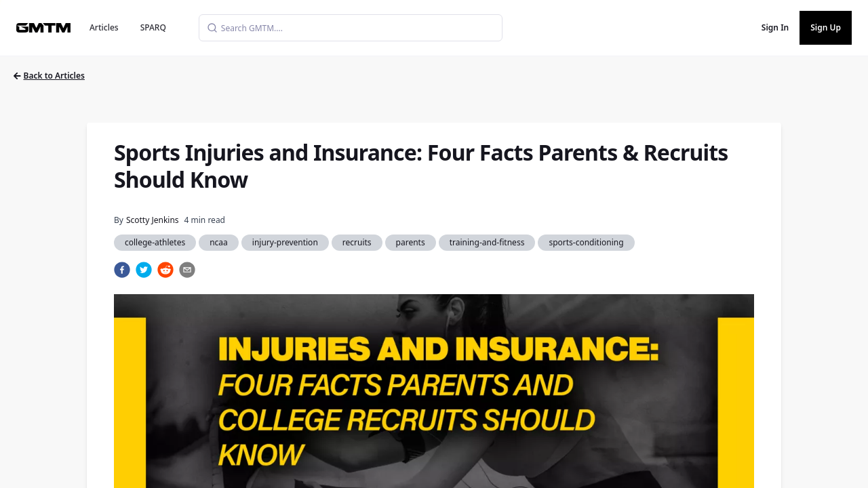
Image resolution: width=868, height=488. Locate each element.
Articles (104, 27)
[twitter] (144, 270)
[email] (187, 270)
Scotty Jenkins (153, 220)
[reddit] (165, 270)
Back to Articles (49, 76)
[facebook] (122, 270)
